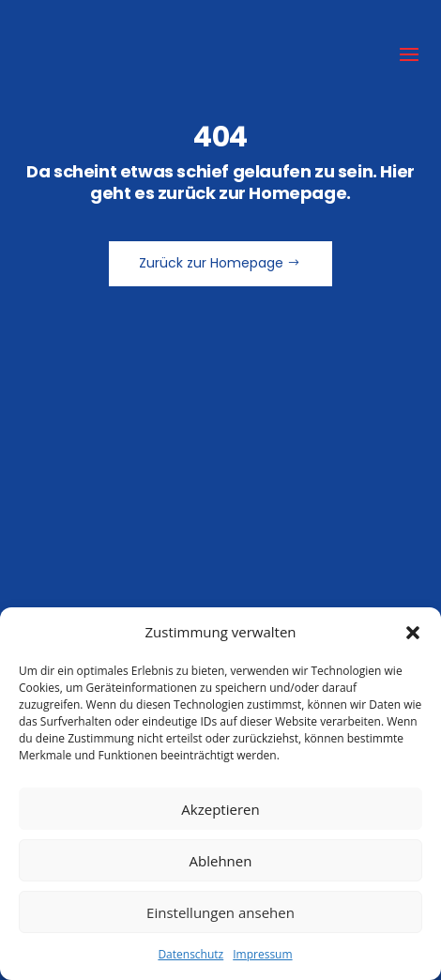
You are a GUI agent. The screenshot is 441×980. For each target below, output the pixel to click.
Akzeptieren (220, 809)
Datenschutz (190, 954)
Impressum (262, 954)
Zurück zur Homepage (211, 263)
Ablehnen (221, 861)
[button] (413, 633)
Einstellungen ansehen (220, 912)
